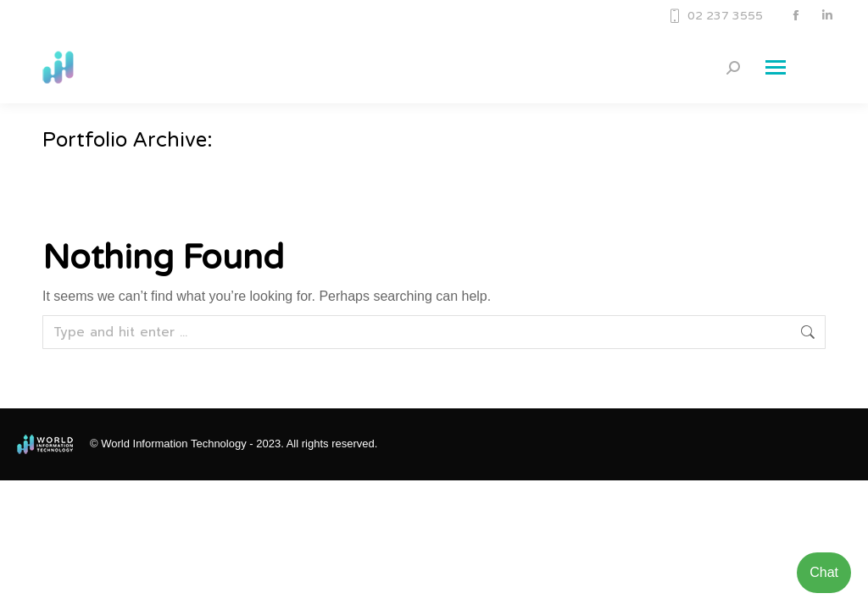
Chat (824, 572)
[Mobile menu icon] (800, 68)
